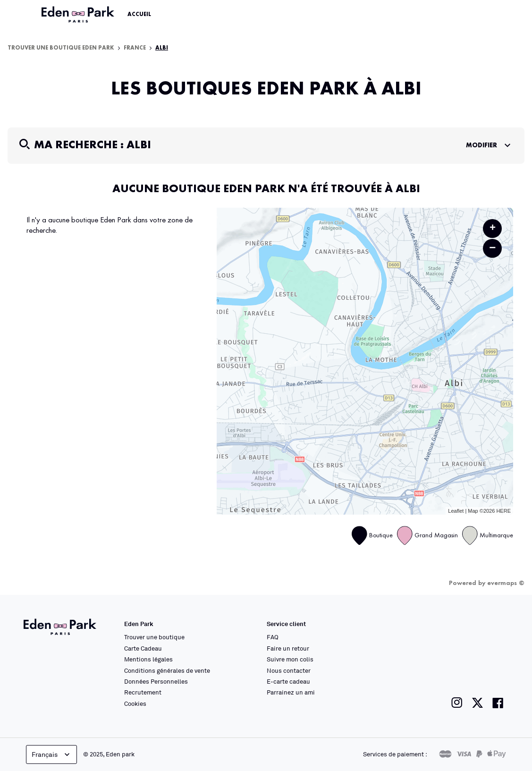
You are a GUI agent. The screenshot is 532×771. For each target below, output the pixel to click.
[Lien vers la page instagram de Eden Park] (457, 703)
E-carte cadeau (288, 681)
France (135, 48)
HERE (503, 511)
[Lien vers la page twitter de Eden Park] (477, 703)
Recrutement (143, 692)
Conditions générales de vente (167, 670)
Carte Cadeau (143, 648)
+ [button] (493, 229)
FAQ (273, 637)
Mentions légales (148, 659)
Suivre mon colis (290, 659)
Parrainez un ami (291, 692)
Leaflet (456, 511)
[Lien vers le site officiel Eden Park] (79, 15)
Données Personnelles (156, 681)
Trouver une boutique (154, 637)
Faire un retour (288, 648)
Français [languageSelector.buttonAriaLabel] (52, 754)
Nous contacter (289, 670)
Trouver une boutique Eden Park (61, 48)
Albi (162, 48)
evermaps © (506, 583)
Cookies (135, 703)
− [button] (492, 248)
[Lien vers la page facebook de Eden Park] (498, 703)
